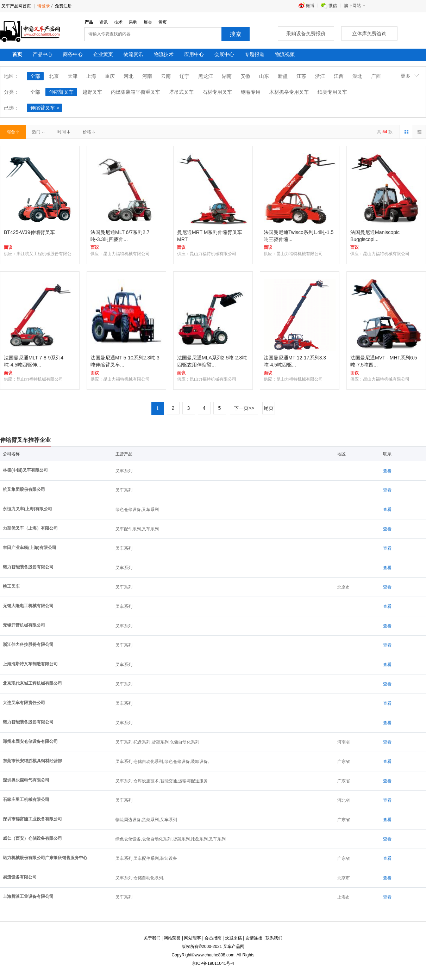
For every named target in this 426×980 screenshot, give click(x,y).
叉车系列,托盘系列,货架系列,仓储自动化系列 (157, 742)
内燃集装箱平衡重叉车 (136, 92)
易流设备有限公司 (20, 877)
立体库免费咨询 (369, 33)
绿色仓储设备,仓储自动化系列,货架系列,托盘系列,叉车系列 (171, 839)
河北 (129, 76)
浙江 (320, 76)
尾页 (269, 408)
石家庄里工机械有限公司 (26, 800)
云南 (166, 76)
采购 (133, 22)
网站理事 (193, 938)
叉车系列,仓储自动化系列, (140, 878)
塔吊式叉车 (181, 92)
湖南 (227, 76)
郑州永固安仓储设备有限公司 (30, 741)
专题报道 (255, 54)
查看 (387, 471)
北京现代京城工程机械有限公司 (32, 683)
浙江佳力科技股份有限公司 (28, 645)
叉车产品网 (234, 947)
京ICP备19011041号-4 (213, 963)
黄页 (163, 22)
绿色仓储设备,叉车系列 (137, 510)
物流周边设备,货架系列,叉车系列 (146, 820)
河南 (147, 76)
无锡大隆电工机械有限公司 (28, 606)
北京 (54, 76)
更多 (406, 76)
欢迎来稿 (233, 938)
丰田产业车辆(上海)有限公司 (30, 548)
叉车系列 (124, 471)
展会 (148, 22)
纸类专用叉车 (332, 92)
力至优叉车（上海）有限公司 (30, 528)
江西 (339, 76)
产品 (89, 22)
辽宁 (184, 76)
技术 (118, 22)
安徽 (245, 76)
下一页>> (244, 408)
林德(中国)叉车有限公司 (25, 470)
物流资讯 (133, 54)
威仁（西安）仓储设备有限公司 (32, 838)
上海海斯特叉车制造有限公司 (30, 664)
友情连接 (254, 938)
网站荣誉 (172, 938)
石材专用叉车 (217, 92)
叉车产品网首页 (16, 6)
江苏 (301, 76)
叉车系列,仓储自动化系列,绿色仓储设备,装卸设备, (162, 762)
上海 (91, 76)
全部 (35, 76)
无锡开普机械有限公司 (24, 625)
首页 (17, 54)
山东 (264, 76)
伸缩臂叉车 (61, 92)
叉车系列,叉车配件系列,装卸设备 (146, 858)
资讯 (104, 22)
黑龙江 (206, 76)
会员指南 (213, 938)
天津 (73, 76)
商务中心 (73, 54)
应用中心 (194, 54)
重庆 (110, 76)
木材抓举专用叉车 (289, 92)
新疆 (283, 76)
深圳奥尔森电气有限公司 (26, 780)
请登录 (44, 6)
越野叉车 (92, 92)
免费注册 (63, 6)
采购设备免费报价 (306, 33)
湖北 (357, 76)
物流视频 (285, 54)
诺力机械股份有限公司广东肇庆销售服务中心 (45, 858)
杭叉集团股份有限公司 (24, 489)
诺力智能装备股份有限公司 (28, 567)
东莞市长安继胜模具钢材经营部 (32, 761)
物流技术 (164, 54)
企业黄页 (103, 54)
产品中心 (43, 54)
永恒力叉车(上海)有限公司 (27, 509)
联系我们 (274, 938)
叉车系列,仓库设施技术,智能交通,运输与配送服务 (162, 781)
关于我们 (152, 938)
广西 (376, 76)
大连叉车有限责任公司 (24, 703)
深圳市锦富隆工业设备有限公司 (32, 819)
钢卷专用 (251, 92)
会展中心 (224, 54)
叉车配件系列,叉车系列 (137, 529)
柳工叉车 (11, 586)
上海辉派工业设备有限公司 (28, 896)
